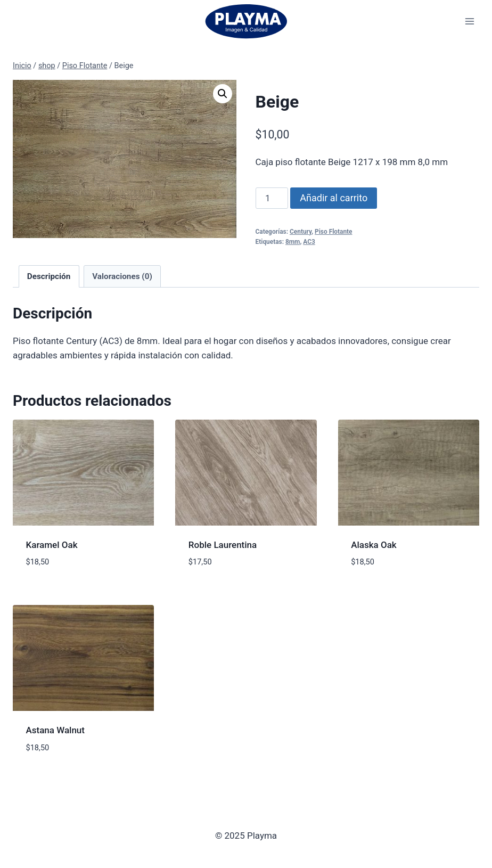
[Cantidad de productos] (272, 198)
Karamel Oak (52, 545)
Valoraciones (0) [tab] (122, 276)
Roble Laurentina (223, 545)
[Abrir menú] (469, 21)
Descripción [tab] (49, 276)
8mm (293, 242)
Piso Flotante (333, 232)
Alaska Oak (374, 545)
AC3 (309, 242)
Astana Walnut (55, 730)
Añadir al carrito (334, 198)
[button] (223, 94)
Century (301, 232)
